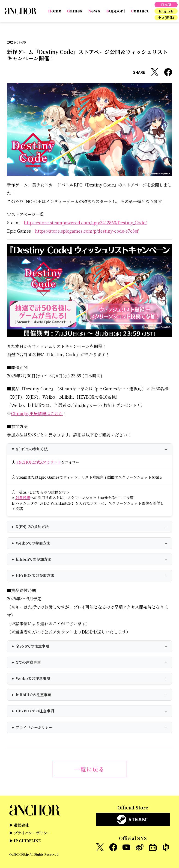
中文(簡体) (166, 18)
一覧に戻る (89, 769)
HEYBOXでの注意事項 (35, 711)
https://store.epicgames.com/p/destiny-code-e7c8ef (87, 231)
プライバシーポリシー (34, 727)
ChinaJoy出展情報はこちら (37, 413)
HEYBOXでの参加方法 (35, 575)
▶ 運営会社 (19, 825)
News (94, 11)
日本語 (166, 5)
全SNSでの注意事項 (32, 646)
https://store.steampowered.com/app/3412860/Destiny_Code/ (85, 222)
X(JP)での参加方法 (32, 449)
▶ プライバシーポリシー (30, 833)
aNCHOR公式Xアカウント (39, 462)
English (166, 11)
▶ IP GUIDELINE (25, 841)
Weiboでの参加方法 (33, 543)
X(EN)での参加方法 (32, 527)
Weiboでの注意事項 (33, 678)
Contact (140, 11)
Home (55, 11)
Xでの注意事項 (28, 662)
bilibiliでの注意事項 (33, 695)
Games (75, 11)
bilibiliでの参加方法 (33, 559)
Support (116, 11)
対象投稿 (23, 498)
